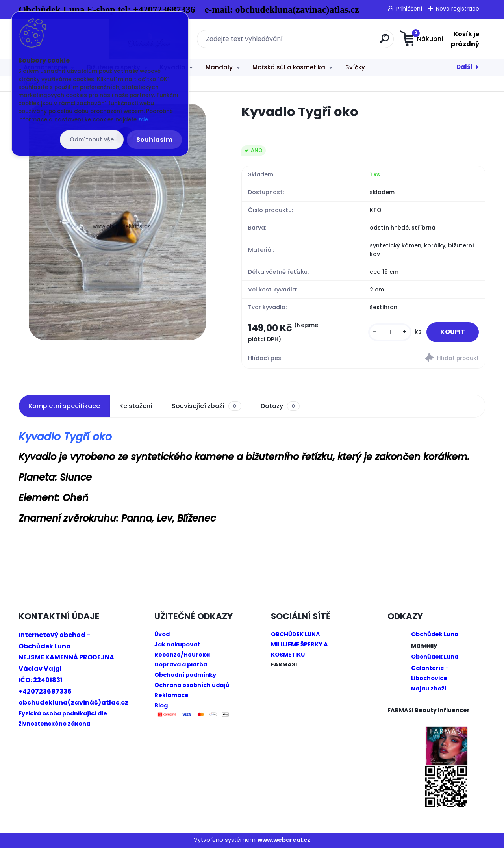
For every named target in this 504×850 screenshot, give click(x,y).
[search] (330, 42)
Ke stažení (136, 408)
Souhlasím (154, 140)
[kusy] (384, 333)
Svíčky (355, 67)
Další (464, 67)
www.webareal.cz (284, 842)
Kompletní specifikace (64, 408)
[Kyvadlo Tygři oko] (117, 222)
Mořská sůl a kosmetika (289, 67)
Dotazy (280, 408)
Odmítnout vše (92, 139)
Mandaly (219, 67)
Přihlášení (409, 9)
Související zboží (206, 408)
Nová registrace (458, 9)
